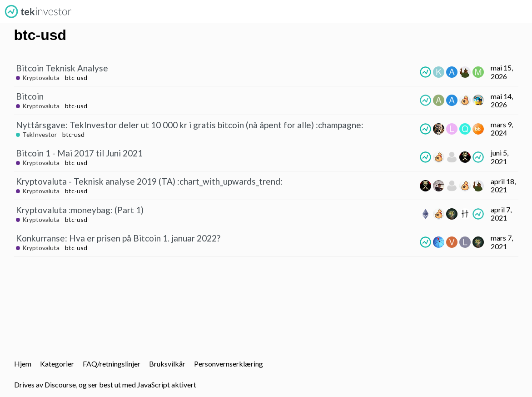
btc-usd (76, 78)
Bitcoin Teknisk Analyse (62, 68)
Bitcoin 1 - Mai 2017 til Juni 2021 (79, 153)
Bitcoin (30, 96)
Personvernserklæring (229, 364)
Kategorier (57, 364)
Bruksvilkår (167, 364)
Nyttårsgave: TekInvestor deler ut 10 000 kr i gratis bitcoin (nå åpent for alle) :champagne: (190, 125)
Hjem (23, 364)
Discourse (60, 384)
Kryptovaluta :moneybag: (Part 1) (80, 210)
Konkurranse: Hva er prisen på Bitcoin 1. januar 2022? (118, 238)
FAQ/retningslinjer (112, 364)
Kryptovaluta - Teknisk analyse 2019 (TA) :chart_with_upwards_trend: (149, 181)
